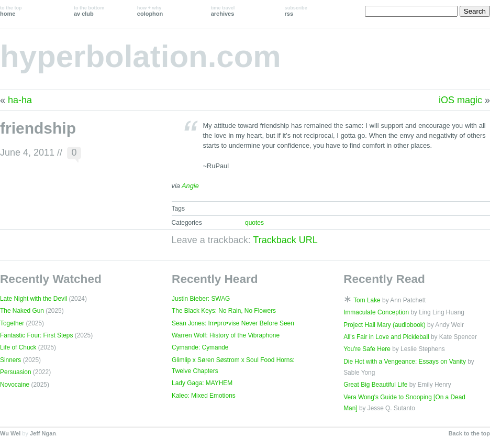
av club (89, 11)
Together (12, 323)
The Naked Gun (22, 311)
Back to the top (469, 433)
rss (296, 11)
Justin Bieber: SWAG (201, 299)
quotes (254, 223)
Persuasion (16, 372)
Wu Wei (10, 433)
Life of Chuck (18, 347)
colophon (150, 11)
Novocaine (15, 385)
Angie (190, 186)
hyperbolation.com (141, 56)
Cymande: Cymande (200, 347)
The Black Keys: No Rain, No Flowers (224, 311)
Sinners (10, 360)
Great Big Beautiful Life (375, 385)
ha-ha (20, 100)
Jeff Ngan (43, 433)
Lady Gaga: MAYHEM (202, 383)
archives (223, 11)
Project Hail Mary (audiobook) (385, 325)
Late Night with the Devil (34, 299)
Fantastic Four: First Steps (36, 335)
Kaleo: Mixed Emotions (204, 396)
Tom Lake (367, 300)
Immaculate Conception (376, 312)
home (11, 11)
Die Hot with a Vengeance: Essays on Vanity (405, 362)
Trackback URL (285, 240)
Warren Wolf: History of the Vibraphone (226, 335)
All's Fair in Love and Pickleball (386, 337)
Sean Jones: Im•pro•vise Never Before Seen (233, 323)
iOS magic (460, 100)
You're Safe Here (367, 349)
